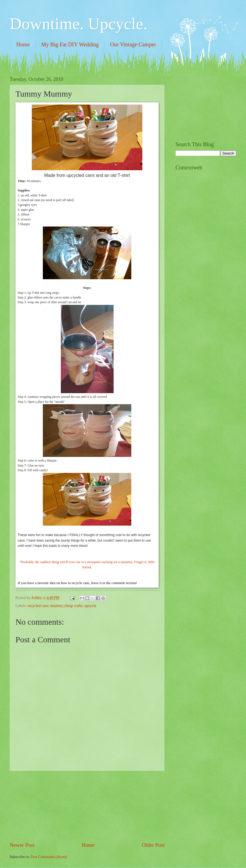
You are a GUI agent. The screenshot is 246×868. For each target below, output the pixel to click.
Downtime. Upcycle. (78, 24)
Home (23, 44)
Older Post (153, 845)
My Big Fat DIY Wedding (70, 44)
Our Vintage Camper (133, 44)
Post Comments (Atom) (49, 857)
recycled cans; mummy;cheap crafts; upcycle (62, 606)
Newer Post (22, 845)
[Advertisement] (87, 806)
